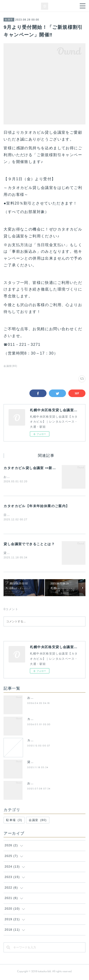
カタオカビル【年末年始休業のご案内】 (36, 506)
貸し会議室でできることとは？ (29, 544)
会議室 (9, 19)
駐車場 (14, 821)
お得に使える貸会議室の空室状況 (51, 699)
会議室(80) (10, 366)
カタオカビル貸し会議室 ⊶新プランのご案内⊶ (43, 468)
